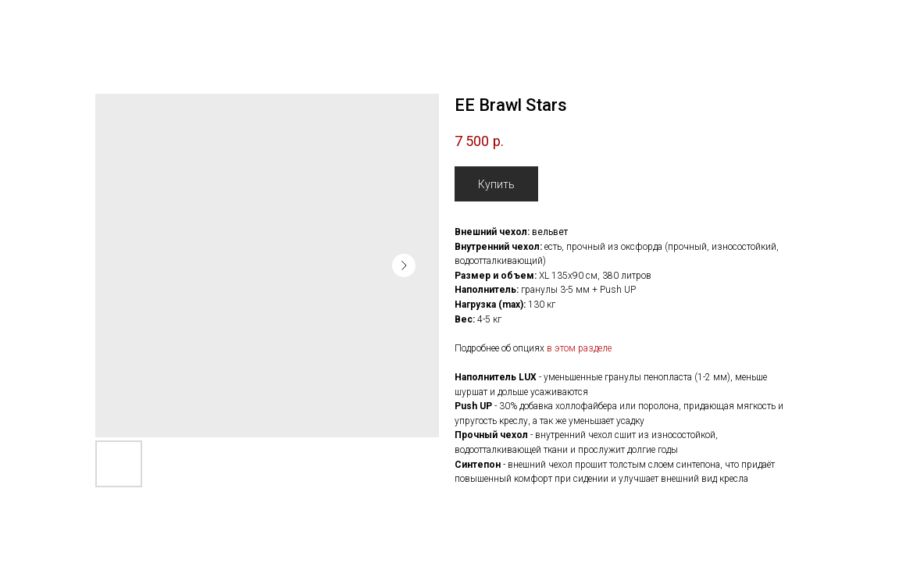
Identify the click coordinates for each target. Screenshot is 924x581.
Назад (41, 23)
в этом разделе (579, 348)
